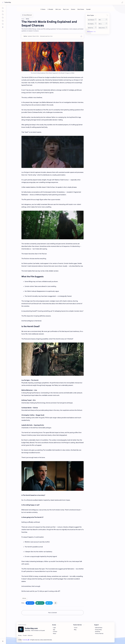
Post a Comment (53, 613)
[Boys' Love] (66, 9)
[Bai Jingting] (92, 24)
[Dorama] (73, 9)
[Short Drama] (81, 9)
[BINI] (103, 20)
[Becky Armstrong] (103, 28)
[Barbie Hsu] (92, 28)
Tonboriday (8, 2)
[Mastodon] (30, 635)
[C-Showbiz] (50, 9)
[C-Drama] (43, 9)
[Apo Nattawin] (92, 20)
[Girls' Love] (58, 9)
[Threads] (25, 635)
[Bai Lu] (103, 24)
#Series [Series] (24, 598)
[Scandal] (88, 9)
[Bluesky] (20, 635)
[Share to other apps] (55, 603)
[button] (122, 2)
